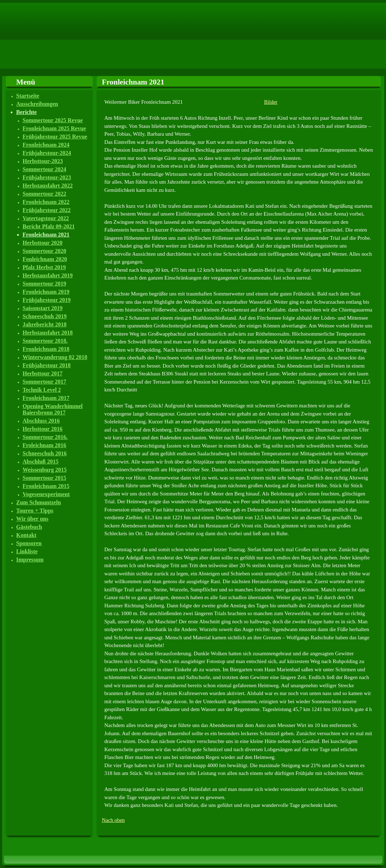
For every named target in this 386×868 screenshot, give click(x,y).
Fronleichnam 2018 (46, 349)
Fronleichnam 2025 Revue (54, 128)
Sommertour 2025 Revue (53, 120)
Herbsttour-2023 (43, 161)
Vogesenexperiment (46, 494)
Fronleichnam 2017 (46, 398)
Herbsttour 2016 (43, 429)
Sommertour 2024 (45, 169)
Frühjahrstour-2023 (47, 177)
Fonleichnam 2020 (45, 259)
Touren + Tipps (35, 511)
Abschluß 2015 (41, 462)
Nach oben (114, 820)
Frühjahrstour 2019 (47, 300)
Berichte (27, 112)
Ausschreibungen (37, 104)
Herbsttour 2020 (43, 243)
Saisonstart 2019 (43, 308)
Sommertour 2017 (45, 382)
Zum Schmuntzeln (39, 502)
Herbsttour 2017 (43, 373)
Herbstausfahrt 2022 (48, 186)
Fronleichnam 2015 (46, 486)
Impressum (30, 560)
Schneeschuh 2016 (45, 453)
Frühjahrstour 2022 (47, 210)
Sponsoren (29, 543)
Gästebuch (29, 527)
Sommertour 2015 (45, 478)
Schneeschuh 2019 (45, 316)
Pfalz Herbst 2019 (44, 267)
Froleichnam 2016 (45, 445)
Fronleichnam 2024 (46, 145)
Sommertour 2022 (45, 194)
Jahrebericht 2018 (45, 324)
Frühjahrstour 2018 (47, 365)
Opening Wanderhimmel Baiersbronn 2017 (53, 409)
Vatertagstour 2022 (46, 218)
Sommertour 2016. (45, 437)
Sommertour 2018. (45, 341)
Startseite (28, 96)
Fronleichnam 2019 (46, 292)
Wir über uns (33, 519)
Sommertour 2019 (45, 284)
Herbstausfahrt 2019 (48, 275)
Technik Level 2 (42, 390)
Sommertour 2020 (45, 251)
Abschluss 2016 (41, 421)
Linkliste (27, 551)
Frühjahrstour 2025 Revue (55, 137)
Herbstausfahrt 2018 (48, 333)
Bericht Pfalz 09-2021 (49, 226)
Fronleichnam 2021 (46, 235)
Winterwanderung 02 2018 (55, 357)
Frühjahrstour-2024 (47, 153)
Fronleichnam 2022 (46, 202)
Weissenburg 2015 (45, 470)
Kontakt (26, 535)
